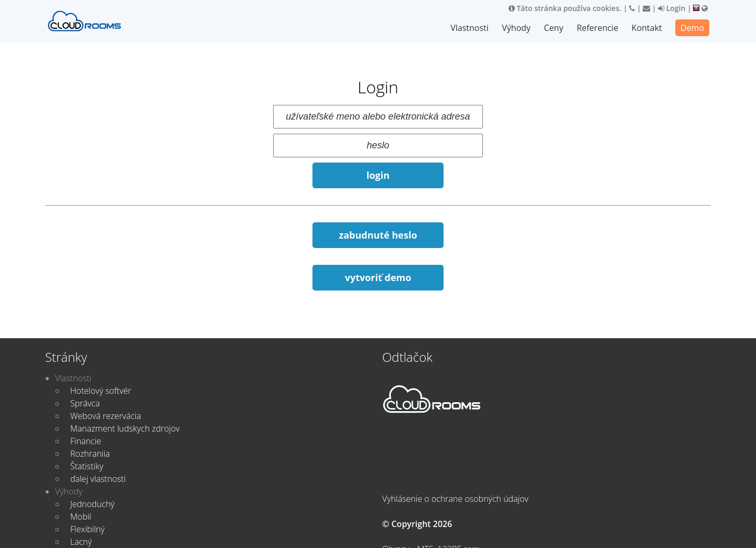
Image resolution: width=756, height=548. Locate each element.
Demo (692, 28)
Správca (85, 403)
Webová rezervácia (106, 416)
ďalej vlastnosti (98, 479)
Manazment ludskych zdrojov (125, 428)
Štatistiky (87, 466)
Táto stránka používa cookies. (565, 8)
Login (672, 8)
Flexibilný (88, 529)
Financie (86, 441)
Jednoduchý (92, 504)
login (378, 175)
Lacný (81, 542)
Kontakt (647, 28)
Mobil (81, 517)
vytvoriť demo (378, 277)
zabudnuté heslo (378, 235)
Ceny (554, 28)
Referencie (598, 28)
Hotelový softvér (101, 391)
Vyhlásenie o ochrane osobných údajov (455, 499)
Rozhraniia (90, 454)
